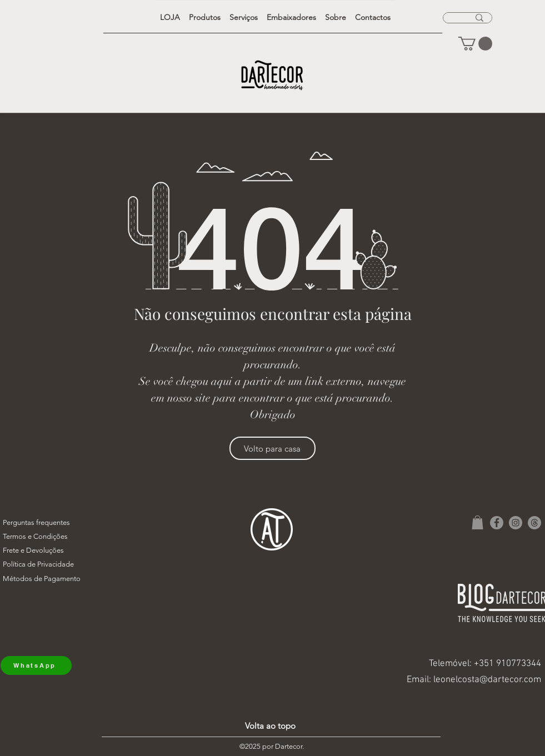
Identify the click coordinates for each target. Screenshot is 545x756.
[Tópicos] (534, 523)
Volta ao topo (270, 726)
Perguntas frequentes (36, 522)
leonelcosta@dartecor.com (487, 680)
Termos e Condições (35, 536)
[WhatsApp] (36, 665)
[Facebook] (497, 523)
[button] (475, 44)
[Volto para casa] (272, 448)
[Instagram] (516, 523)
